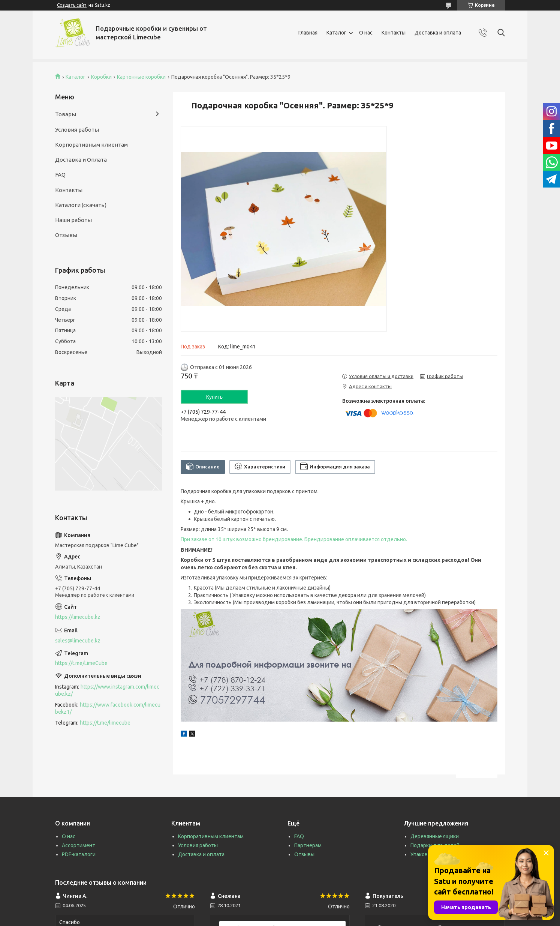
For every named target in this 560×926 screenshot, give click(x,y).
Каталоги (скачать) (81, 205)
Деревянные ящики (435, 836)
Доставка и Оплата (81, 160)
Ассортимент (79, 845)
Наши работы (73, 220)
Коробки (101, 77)
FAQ (60, 175)
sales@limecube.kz (78, 641)
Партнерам (308, 845)
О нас (366, 33)
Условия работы (77, 130)
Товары (66, 114)
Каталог (336, 33)
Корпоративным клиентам (91, 145)
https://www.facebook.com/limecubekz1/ (108, 708)
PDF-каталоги (79, 854)
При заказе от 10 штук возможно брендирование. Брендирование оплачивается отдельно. (294, 539)
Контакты (394, 33)
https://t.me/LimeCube (81, 663)
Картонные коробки (141, 77)
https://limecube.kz (78, 617)
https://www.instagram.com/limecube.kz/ (107, 690)
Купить (214, 397)
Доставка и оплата (438, 33)
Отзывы (66, 235)
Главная (308, 33)
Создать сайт (72, 5)
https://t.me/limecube (105, 723)
